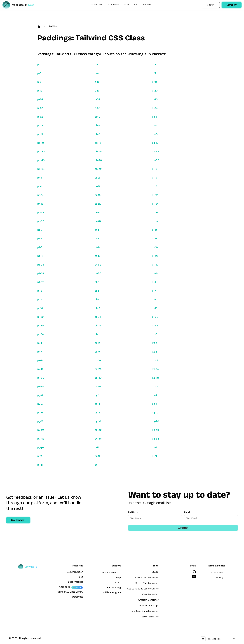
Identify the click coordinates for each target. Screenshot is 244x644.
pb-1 (154, 117)
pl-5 (40, 299)
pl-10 (40, 308)
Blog (81, 577)
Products (96, 5)
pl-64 (41, 334)
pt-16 (98, 256)
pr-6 (155, 186)
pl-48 (98, 326)
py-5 (155, 404)
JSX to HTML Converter (147, 584)
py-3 (40, 404)
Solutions (113, 5)
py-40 (155, 430)
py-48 (41, 439)
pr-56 (41, 221)
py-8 (97, 413)
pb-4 (155, 125)
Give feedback (18, 520)
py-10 (155, 413)
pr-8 (40, 195)
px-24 (155, 369)
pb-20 (41, 152)
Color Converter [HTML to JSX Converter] (150, 595)
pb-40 (41, 160)
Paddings (54, 26)
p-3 (39, 73)
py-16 (98, 421)
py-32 (98, 430)
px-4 (40, 352)
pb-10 (41, 143)
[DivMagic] (21, 5)
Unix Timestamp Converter (144, 612)
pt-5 (154, 239)
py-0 (40, 395)
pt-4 (97, 239)
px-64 (98, 386)
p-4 (97, 73)
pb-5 (40, 134)
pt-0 (40, 230)
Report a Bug (114, 588)
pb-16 (155, 143)
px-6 (155, 352)
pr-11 (97, 456)
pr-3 (154, 178)
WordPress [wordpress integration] (77, 597)
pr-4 (40, 186)
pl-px (98, 334)
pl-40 (41, 326)
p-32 (97, 99)
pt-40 (155, 265)
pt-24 (41, 265)
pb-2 (40, 125)
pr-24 (155, 204)
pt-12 (40, 256)
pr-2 (97, 178)
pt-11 (154, 456)
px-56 (41, 386)
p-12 (40, 91)
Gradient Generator (148, 600)
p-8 (97, 82)
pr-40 (98, 212)
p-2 (154, 65)
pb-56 (156, 160)
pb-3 (97, 125)
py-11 (97, 465)
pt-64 (155, 273)
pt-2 (154, 230)
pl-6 (97, 299)
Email (187, 512)
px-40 (98, 378)
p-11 (97, 447)
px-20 (98, 369)
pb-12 (98, 143)
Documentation (75, 572)
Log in (211, 5)
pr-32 (41, 212)
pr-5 (97, 186)
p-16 (97, 91)
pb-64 (41, 169)
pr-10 (98, 195)
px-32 (41, 378)
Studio (155, 572)
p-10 (154, 82)
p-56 (97, 108)
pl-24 (98, 317)
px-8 (40, 360)
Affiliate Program (112, 593)
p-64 (155, 108)
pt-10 (155, 247)
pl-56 (155, 326)
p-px (40, 117)
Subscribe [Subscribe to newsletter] (183, 528)
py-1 (97, 395)
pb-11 (155, 447)
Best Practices (76, 582)
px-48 (155, 378)
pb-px (98, 169)
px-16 (40, 369)
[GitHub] (194, 572)
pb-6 (97, 134)
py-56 (98, 439)
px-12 (155, 360)
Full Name (133, 512)
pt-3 (40, 239)
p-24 (40, 99)
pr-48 (155, 212)
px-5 (97, 352)
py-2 (155, 395)
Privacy (219, 578)
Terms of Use (216, 573)
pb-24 (98, 152)
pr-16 (40, 204)
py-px (41, 447)
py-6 (40, 413)
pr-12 (155, 195)
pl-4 (154, 291)
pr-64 (98, 221)
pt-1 (97, 230)
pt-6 (40, 247)
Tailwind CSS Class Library (70, 592)
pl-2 (40, 291)
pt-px (41, 282)
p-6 (39, 82)
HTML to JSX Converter (147, 578)
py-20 (155, 421)
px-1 (40, 343)
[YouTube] (194, 576)
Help (118, 578)
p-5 (154, 73)
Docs (127, 5)
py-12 (40, 421)
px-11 (40, 465)
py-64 (155, 439)
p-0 (39, 65)
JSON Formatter (150, 617)
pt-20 (155, 256)
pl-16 (155, 308)
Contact (147, 5)
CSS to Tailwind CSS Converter (143, 589)
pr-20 (98, 204)
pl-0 (97, 282)
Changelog (65, 587)
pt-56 (98, 273)
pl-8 (154, 299)
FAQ (136, 5)
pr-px (155, 221)
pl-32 (155, 317)
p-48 (40, 108)
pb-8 (155, 134)
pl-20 (41, 317)
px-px (155, 386)
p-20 (155, 91)
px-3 (155, 343)
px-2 (97, 343)
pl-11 (40, 456)
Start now (232, 5)
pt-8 (97, 247)
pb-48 (98, 160)
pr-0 (155, 169)
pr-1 (40, 178)
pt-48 (41, 273)
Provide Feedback (112, 573)
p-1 (96, 65)
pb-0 (97, 117)
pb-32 (155, 152)
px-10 (98, 360)
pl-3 (97, 291)
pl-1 (154, 282)
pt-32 (98, 265)
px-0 (155, 334)
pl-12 (97, 308)
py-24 (41, 430)
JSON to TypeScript (148, 606)
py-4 (97, 404)
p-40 (155, 99)
